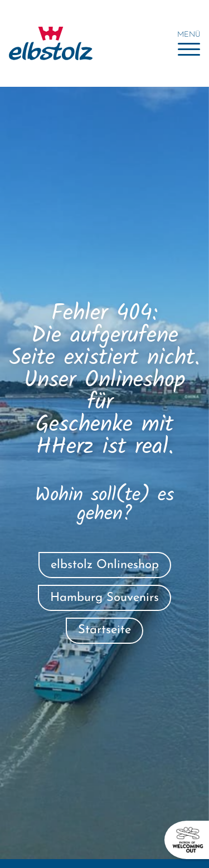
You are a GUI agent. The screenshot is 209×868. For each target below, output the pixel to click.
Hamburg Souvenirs (104, 598)
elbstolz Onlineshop (105, 565)
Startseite (104, 630)
